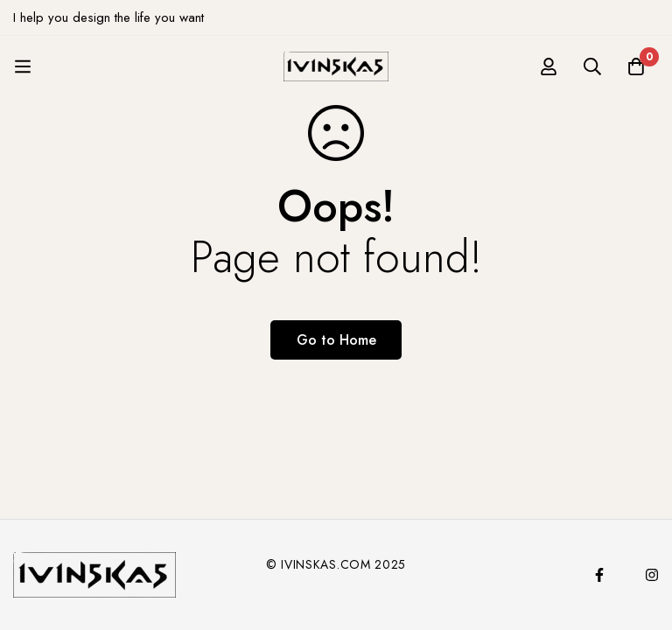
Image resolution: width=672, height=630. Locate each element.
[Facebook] (599, 575)
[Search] (592, 66)
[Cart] (636, 66)
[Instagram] (652, 575)
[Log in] (549, 66)
